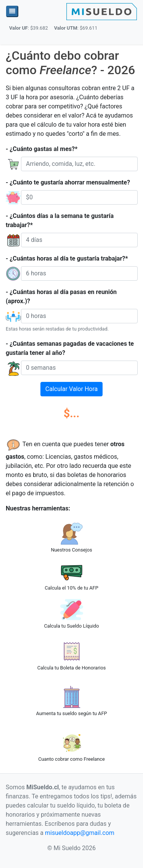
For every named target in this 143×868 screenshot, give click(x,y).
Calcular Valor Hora (71, 389)
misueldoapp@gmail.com (80, 833)
